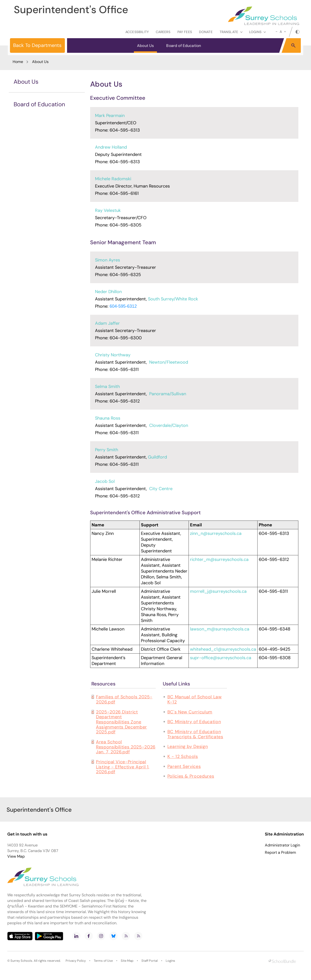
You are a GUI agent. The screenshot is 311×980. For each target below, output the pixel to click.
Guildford (157, 457)
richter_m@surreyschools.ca (219, 559)
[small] (276, 32)
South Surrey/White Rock (173, 299)
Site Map (127, 961)
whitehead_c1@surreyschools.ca (223, 649)
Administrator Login (282, 845)
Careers (163, 32)
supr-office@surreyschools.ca (221, 658)
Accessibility (137, 32)
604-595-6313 (125, 130)
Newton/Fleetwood (169, 362)
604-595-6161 (124, 193)
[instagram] (101, 936)
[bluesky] (113, 936)
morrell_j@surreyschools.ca (218, 591)
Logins (170, 961)
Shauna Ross (108, 418)
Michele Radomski (113, 179)
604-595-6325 (125, 275)
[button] (293, 45)
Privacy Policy (76, 961)
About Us (145, 46)
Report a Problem (280, 853)
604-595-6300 (126, 338)
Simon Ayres (108, 260)
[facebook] (89, 936)
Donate (206, 32)
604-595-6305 (125, 225)
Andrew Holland (111, 147)
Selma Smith (107, 387)
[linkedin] (76, 936)
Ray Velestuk (108, 210)
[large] (285, 32)
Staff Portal (150, 961)
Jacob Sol (105, 481)
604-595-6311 (124, 369)
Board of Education (184, 46)
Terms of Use (103, 961)
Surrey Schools (21, 961)
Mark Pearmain (110, 116)
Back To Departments (37, 45)
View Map (16, 856)
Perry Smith (107, 450)
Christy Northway (113, 355)
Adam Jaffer (107, 323)
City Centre (161, 489)
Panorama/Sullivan (168, 394)
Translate (231, 32)
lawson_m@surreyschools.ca (220, 629)
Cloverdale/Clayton (169, 425)
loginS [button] (257, 32)
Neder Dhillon (108, 292)
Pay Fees (185, 32)
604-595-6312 (123, 306)
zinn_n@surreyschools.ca (216, 533)
